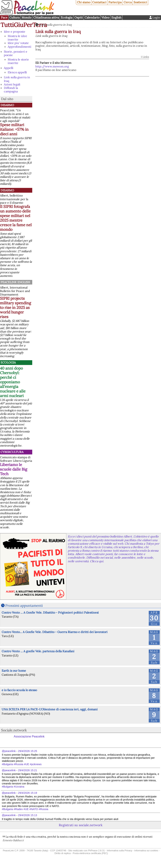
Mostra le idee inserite (17, 38)
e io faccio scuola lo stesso (19, 690)
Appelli (9, 68)
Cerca (128, 2)
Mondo (26, 17)
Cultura (14, 17)
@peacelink (9, 751)
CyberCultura (12, 452)
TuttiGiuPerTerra (24, 25)
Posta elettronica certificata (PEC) (90, 853)
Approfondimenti (20, 47)
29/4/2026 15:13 (27, 815)
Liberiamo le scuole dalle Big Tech (14, 469)
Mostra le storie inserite (18, 61)
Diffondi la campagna (11, 90)
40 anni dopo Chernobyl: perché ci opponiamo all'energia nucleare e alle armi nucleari (13, 382)
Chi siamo (84, 2)
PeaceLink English (15, 282)
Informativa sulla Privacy (120, 850)
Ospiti (79, 17)
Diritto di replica (63, 853)
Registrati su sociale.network (81, 825)
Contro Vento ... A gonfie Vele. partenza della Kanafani (38, 651)
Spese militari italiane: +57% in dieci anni (14, 129)
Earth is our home (14, 671)
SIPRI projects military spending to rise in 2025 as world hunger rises (16, 308)
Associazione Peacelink (29, 736)
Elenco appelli (17, 72)
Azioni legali (12, 84)
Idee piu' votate (18, 43)
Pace (4, 17)
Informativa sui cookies (146, 850)
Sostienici (140, 2)
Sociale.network (14, 730)
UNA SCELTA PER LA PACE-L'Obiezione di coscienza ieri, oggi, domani (50, 709)
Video (105, 17)
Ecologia (67, 17)
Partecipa (115, 2)
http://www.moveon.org (52, 66)
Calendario (92, 17)
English (116, 17)
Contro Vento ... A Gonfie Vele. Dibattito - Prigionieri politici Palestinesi (50, 612)
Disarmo (7, 105)
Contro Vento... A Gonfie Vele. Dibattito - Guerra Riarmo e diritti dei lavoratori (55, 632)
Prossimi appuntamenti (24, 605)
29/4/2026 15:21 (27, 770)
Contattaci (99, 2)
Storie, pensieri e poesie (16, 53)
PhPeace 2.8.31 (96, 850)
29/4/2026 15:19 (27, 793)
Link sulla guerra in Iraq (17, 79)
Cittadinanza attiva (46, 17)
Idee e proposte (15, 32)
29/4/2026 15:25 (27, 751)
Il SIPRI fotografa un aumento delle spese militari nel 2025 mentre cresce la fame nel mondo (16, 218)
